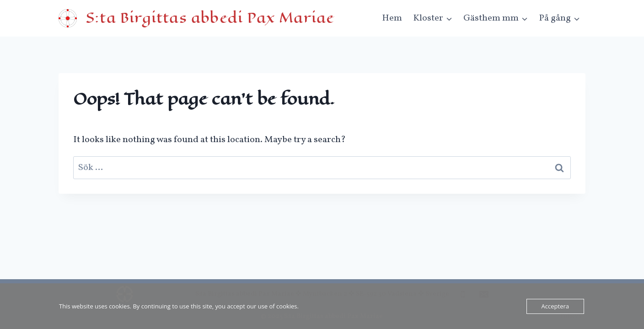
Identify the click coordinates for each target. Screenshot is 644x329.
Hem (392, 18)
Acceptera (555, 306)
